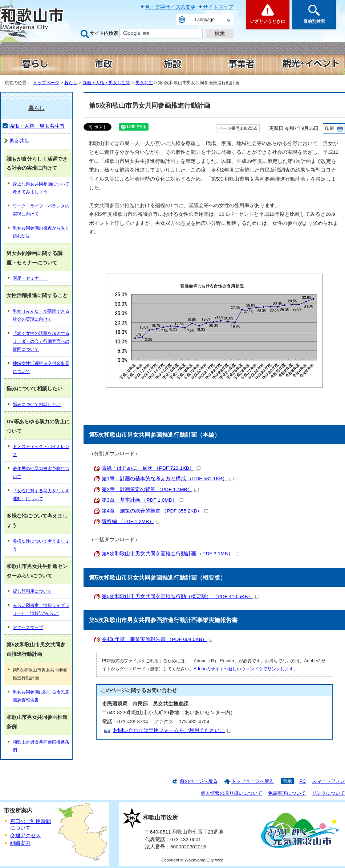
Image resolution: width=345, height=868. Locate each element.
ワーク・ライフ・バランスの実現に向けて (41, 210)
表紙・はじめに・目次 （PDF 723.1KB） (151, 468)
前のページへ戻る (199, 781)
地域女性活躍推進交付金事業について (41, 367)
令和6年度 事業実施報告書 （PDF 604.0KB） (157, 639)
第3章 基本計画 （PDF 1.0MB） (143, 500)
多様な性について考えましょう (41, 545)
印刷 (329, 128)
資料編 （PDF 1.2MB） (131, 521)
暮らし (71, 83)
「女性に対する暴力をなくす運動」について (41, 495)
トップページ (46, 83)
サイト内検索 (104, 33)
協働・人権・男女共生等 (106, 83)
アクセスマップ (28, 628)
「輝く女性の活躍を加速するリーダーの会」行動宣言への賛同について (41, 341)
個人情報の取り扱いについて (232, 793)
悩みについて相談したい (37, 404)
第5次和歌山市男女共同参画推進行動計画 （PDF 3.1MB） (171, 554)
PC (303, 781)
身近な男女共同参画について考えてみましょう (41, 188)
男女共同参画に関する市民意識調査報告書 (41, 696)
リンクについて (328, 793)
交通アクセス (25, 836)
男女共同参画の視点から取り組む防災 (41, 232)
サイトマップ (218, 7)
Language (205, 20)
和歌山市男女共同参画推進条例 (41, 746)
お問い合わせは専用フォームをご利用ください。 (172, 730)
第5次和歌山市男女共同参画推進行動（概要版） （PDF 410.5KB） (180, 597)
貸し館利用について (32, 591)
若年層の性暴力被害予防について (41, 473)
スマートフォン (328, 781)
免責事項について (287, 793)
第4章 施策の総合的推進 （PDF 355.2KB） (155, 511)
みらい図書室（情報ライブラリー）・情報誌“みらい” (41, 609)
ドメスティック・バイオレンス (41, 451)
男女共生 (144, 83)
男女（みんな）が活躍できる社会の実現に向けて (41, 315)
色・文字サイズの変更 (170, 7)
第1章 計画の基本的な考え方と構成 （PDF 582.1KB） (168, 479)
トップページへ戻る (253, 781)
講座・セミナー (30, 278)
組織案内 (20, 843)
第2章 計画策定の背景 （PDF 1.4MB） (150, 489)
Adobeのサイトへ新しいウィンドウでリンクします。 (246, 669)
